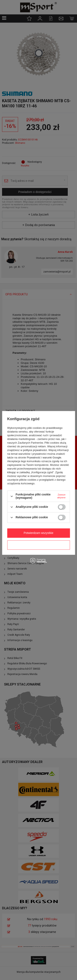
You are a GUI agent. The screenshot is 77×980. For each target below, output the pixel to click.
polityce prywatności (35, 450)
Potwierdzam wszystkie (38, 533)
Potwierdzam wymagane (38, 545)
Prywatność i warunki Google (44, 458)
